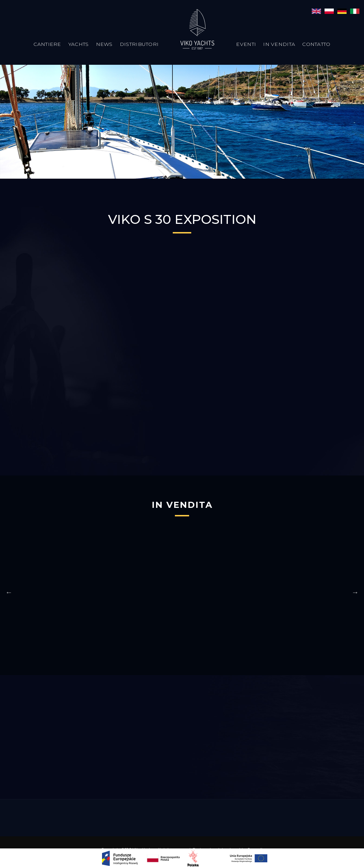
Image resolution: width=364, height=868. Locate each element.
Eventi (246, 44)
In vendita (279, 44)
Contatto (316, 44)
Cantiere (47, 44)
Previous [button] (9, 592)
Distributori (139, 44)
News (104, 44)
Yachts (79, 44)
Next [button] (355, 592)
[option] (138, 589)
